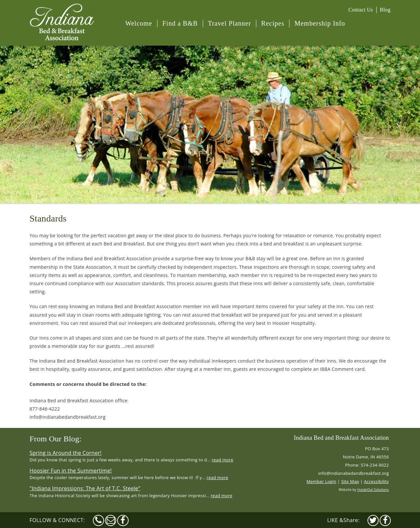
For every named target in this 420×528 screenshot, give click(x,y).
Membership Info (320, 23)
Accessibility (376, 481)
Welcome (139, 23)
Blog (385, 10)
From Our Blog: (55, 439)
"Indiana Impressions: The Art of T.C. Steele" (85, 488)
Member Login (321, 481)
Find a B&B (180, 23)
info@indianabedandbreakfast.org (354, 473)
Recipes (273, 23)
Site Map (350, 481)
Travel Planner (230, 23)
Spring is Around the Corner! (65, 453)
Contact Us (361, 10)
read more (222, 460)
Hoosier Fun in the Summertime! (71, 471)
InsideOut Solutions (373, 490)
